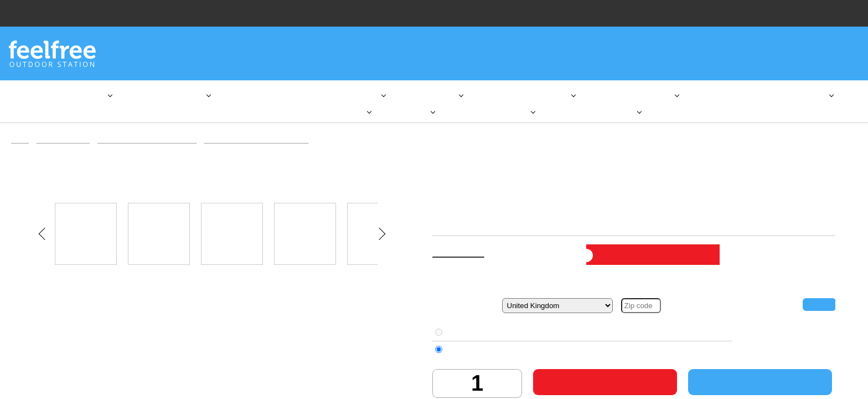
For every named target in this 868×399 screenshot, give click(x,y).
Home (21, 147)
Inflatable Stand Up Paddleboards (153, 147)
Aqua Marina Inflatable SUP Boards (268, 147)
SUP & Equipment (65, 147)
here (141, 351)
